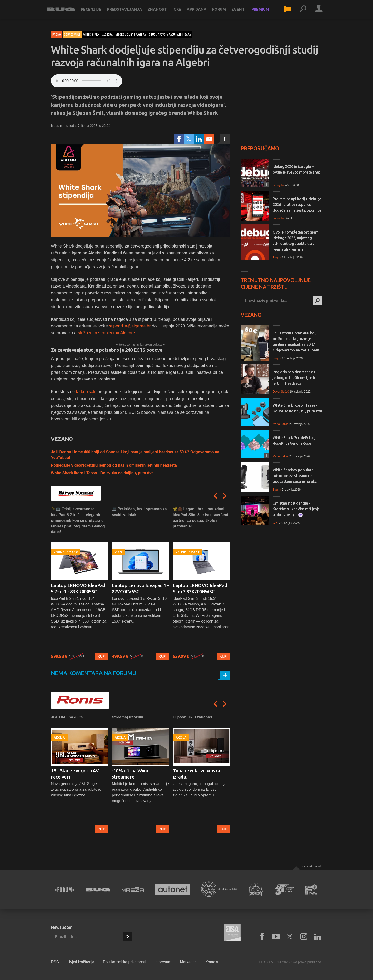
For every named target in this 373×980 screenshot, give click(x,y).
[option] (80, 583)
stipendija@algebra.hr (130, 326)
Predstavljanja (129, 12)
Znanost (162, 12)
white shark (91, 34)
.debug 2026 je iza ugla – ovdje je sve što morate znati (297, 169)
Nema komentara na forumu (94, 673)
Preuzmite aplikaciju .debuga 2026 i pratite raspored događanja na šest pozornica (297, 205)
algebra (107, 34)
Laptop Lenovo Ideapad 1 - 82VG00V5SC (140, 588)
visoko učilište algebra (131, 34)
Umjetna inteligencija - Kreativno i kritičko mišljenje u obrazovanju (296, 509)
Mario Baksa (281, 424)
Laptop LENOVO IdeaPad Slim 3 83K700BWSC (200, 588)
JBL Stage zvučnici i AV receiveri (75, 774)
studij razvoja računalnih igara (170, 34)
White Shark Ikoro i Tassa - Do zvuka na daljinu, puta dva (102, 473)
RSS (55, 962)
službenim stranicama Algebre (106, 333)
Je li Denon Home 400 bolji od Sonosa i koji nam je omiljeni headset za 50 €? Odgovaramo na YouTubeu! (296, 341)
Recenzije (95, 12)
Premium (265, 12)
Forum (223, 12)
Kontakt (212, 962)
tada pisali (85, 392)
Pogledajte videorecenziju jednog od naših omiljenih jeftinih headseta (114, 465)
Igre (181, 12)
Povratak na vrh (311, 866)
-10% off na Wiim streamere (130, 774)
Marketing (188, 962)
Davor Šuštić (281, 392)
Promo (57, 34)
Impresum (163, 962)
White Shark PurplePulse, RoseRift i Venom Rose (294, 440)
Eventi (243, 12)
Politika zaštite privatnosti (124, 962)
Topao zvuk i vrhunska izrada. (196, 774)
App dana (201, 12)
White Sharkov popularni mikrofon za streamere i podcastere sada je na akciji (296, 476)
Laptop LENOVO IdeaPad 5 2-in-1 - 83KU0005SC (78, 588)
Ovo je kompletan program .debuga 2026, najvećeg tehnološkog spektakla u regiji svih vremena (295, 241)
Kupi (102, 656)
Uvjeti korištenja (81, 962)
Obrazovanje (72, 34)
